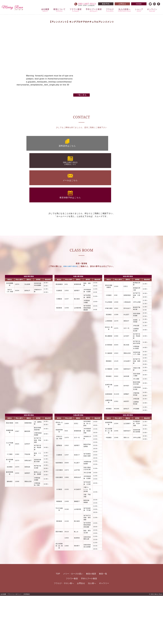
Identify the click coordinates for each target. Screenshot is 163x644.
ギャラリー (104, 631)
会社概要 (3, 642)
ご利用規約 (26, 642)
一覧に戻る (82, 197)
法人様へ (92, 631)
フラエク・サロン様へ (64, 631)
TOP (58, 622)
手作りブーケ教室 (89, 627)
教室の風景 (91, 622)
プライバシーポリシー (15, 642)
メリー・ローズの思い (73, 622)
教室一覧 (103, 622)
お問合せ (81, 631)
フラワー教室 (72, 627)
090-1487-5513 (70, 314)
